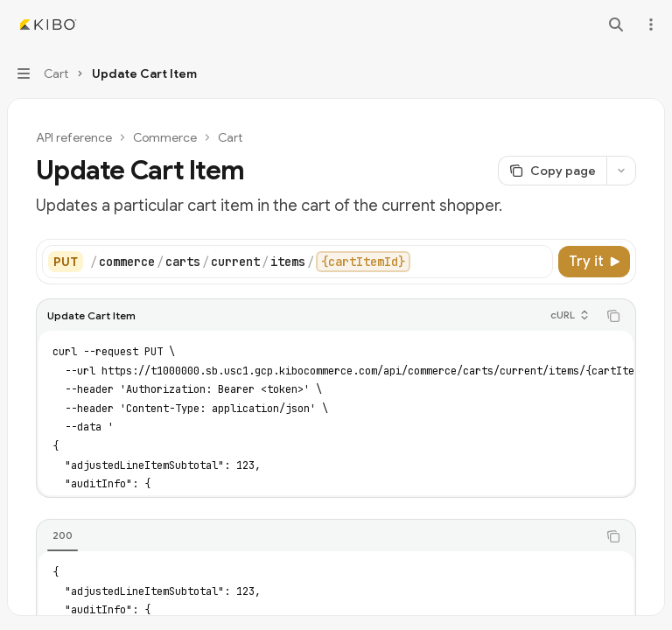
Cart (230, 137)
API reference (74, 137)
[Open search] (616, 24)
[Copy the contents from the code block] (613, 316)
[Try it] (594, 262)
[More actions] (649, 24)
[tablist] (317, 536)
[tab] (63, 535)
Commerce (165, 137)
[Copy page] (552, 171)
